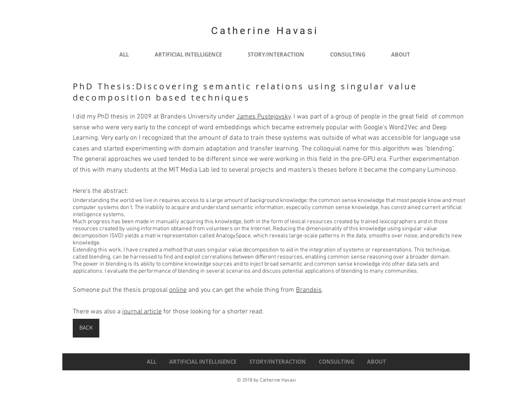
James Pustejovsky (264, 117)
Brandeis (309, 290)
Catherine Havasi (265, 31)
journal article (142, 312)
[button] (188, 54)
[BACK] (86, 328)
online (178, 290)
